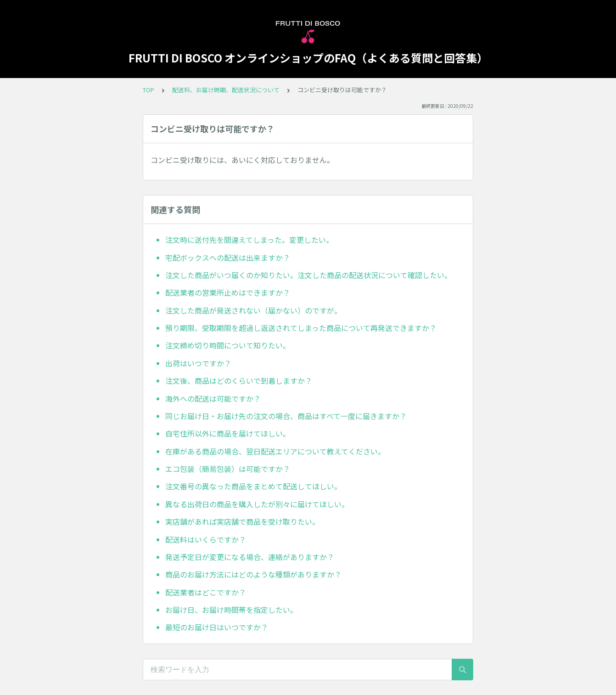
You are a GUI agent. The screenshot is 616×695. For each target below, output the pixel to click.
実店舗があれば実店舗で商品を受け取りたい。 (242, 521)
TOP (148, 90)
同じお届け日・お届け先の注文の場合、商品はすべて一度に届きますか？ (286, 416)
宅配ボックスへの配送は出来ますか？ (228, 258)
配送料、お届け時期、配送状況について (226, 90)
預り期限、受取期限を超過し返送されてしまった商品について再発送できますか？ (301, 328)
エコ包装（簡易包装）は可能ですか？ (228, 469)
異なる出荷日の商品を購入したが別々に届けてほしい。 (257, 504)
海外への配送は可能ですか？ (213, 398)
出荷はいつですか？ (198, 363)
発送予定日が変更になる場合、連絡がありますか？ (250, 557)
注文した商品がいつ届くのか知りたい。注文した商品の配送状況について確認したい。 (308, 275)
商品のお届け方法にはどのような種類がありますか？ (253, 574)
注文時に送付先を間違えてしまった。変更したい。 (249, 240)
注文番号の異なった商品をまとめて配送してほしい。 (253, 486)
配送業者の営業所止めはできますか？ (228, 292)
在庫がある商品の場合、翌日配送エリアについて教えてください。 (275, 451)
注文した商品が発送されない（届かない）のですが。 (253, 310)
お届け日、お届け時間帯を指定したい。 (231, 610)
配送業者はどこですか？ (206, 592)
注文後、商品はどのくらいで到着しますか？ (239, 381)
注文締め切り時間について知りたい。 (228, 345)
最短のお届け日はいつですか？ (217, 627)
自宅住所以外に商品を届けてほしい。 (228, 433)
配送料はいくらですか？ (206, 539)
